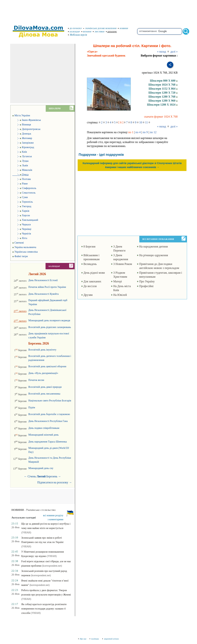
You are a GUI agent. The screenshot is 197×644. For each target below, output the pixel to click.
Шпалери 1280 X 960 (163, 101)
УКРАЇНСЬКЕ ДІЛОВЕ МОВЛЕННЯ (100, 28)
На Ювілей (120, 295)
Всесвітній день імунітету (42, 350)
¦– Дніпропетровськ (26, 129)
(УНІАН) (26, 533)
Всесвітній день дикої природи (45, 387)
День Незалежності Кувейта (43, 294)
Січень (32, 476)
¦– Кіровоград (23, 147)
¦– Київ (20, 152)
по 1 (131, 132)
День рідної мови (94, 273)
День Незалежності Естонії (43, 280)
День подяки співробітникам (44, 428)
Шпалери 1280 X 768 (163, 97)
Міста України (21, 115)
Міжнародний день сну (41, 468)
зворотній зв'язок (111, 639)
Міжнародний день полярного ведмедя (49, 320)
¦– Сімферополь (24, 188)
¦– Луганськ (22, 156)
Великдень (90, 264)
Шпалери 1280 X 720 (163, 93)
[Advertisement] (98, 11)
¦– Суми (20, 197)
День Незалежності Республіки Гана (48, 421)
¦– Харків (21, 211)
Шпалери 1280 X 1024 (162, 105)
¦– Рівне (20, 184)
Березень (52, 476)
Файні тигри (20, 256)
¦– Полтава (22, 179)
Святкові (18, 243)
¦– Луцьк (20, 161)
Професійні (146, 286)
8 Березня (89, 246)
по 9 (145, 132)
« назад (162, 52)
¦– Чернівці (22, 229)
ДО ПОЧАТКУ (75, 28)
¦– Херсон (21, 215)
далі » (174, 52)
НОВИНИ (123, 28)
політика (95, 639)
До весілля (90, 286)
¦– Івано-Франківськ (27, 120)
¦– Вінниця (22, 125)
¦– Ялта (20, 238)
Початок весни (36, 380)
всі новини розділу (53, 515)
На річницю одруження (153, 255)
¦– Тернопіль (23, 202)
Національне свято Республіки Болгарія (50, 401)
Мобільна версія (78, 35)
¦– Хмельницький (25, 220)
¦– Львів (20, 165)
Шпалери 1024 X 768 (163, 85)
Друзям (88, 295)
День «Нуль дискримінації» (43, 373)
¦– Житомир (22, 138)
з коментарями (55, 519)
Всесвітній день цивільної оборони (47, 366)
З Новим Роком (123, 264)
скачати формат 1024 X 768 (161, 117)
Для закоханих (92, 281)
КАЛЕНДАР (74, 32)
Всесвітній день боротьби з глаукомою (49, 414)
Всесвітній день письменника (44, 394)
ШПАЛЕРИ (111, 32)
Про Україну (147, 281)
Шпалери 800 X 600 (164, 81)
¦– (20, 175)
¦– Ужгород (22, 206)
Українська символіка (25, 252)
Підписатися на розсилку (55, 482)
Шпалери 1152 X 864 (163, 89)
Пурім (32, 407)
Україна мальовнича (24, 247)
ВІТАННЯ (86, 32)
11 (146, 122)
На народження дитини (153, 246)
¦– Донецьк (22, 134)
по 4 (138, 132)
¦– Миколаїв (22, 170)
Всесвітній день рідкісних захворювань (50, 327)
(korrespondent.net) (52, 566)
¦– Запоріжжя (23, 143)
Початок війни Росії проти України (47, 287)
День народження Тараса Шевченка (48, 442)
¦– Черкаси (22, 225)
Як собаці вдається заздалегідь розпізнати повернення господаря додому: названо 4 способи (44, 609)
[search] (160, 31)
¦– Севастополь (24, 193)
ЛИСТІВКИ (99, 32)
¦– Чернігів (22, 234)
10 (141, 122)
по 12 (153, 132)
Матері (117, 281)
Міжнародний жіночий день (43, 435)
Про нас (82, 639)
